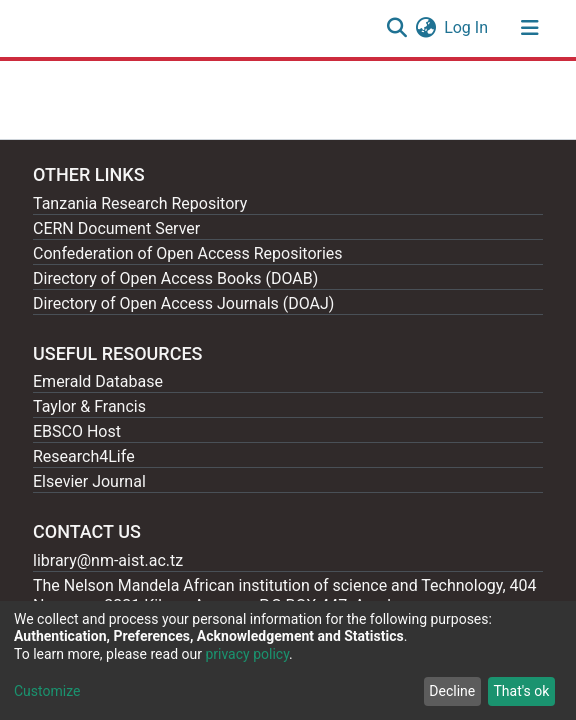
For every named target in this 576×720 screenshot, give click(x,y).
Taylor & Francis (89, 406)
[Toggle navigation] (530, 28)
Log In (467, 27)
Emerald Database (98, 381)
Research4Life (84, 456)
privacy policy (247, 654)
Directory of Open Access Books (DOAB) (175, 278)
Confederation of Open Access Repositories (188, 253)
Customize (47, 691)
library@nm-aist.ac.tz (108, 560)
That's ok (521, 691)
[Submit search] (396, 28)
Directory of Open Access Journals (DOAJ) (183, 303)
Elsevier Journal (89, 481)
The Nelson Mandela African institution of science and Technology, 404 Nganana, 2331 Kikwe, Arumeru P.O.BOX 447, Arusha (285, 595)
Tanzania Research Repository (140, 203)
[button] (425, 28)
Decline (452, 691)
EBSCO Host (77, 431)
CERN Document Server (116, 228)
